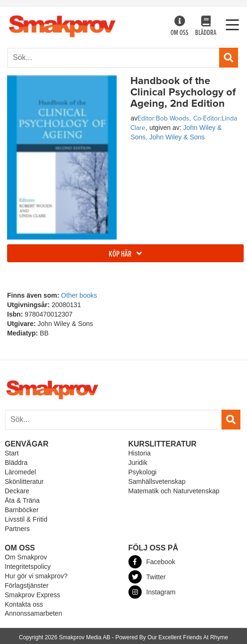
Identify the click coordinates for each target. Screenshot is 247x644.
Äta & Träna (22, 500)
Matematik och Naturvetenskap (174, 491)
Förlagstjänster (27, 585)
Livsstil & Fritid (26, 519)
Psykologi (143, 472)
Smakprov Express (32, 595)
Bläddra (206, 27)
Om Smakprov (26, 557)
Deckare (17, 491)
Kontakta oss (24, 604)
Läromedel (20, 472)
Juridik (138, 463)
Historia (140, 453)
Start (12, 453)
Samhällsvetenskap (157, 481)
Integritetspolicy (28, 567)
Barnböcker (22, 510)
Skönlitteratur (24, 481)
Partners (17, 529)
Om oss (179, 27)
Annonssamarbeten (33, 613)
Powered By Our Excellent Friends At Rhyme (172, 637)
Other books (79, 295)
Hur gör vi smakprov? (36, 576)
